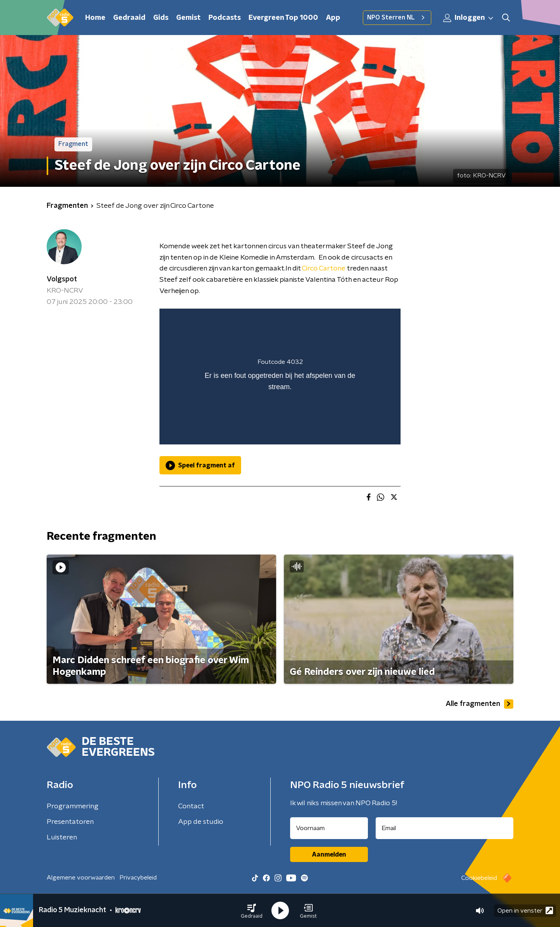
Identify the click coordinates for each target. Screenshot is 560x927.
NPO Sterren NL (397, 18)
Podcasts (225, 18)
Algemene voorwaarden (81, 878)
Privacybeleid (138, 878)
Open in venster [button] (525, 910)
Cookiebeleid (479, 878)
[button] (252, 911)
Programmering (73, 806)
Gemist (188, 18)
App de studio (201, 822)
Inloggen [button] (469, 18)
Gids (161, 18)
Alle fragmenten (479, 704)
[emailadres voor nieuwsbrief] (445, 828)
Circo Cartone (324, 269)
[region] (280, 377)
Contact (191, 806)
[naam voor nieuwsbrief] (329, 828)
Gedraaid (129, 18)
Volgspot (62, 279)
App (333, 18)
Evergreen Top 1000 (283, 18)
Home (95, 18)
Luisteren (62, 837)
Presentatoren (70, 822)
